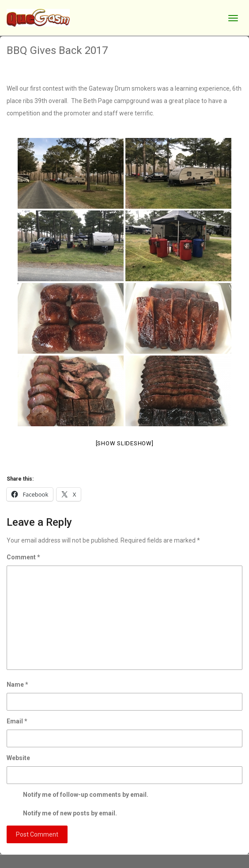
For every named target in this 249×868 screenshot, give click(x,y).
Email (17, 721)
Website (18, 758)
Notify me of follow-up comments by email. (86, 795)
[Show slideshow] (125, 443)
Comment (23, 557)
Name (17, 684)
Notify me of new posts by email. (70, 813)
